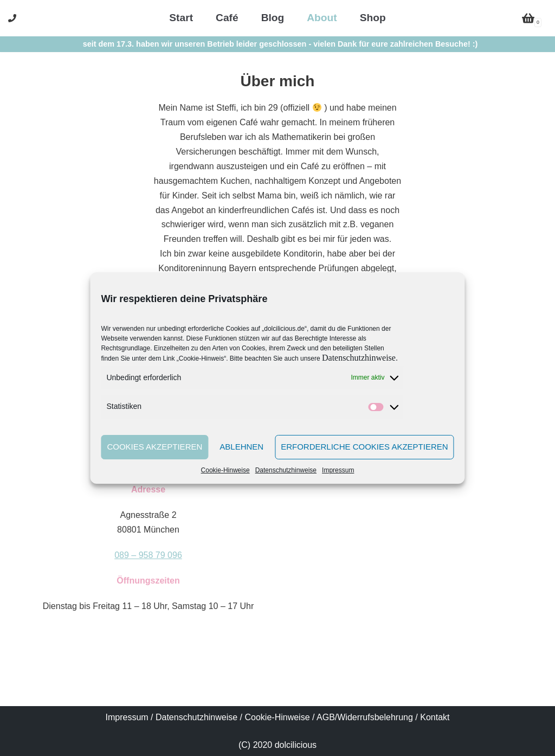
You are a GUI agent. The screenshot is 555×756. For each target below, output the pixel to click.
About (322, 18)
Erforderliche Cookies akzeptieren (364, 447)
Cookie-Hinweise (225, 470)
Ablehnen (241, 447)
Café (227, 18)
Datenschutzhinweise (359, 358)
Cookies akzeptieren (154, 447)
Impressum (338, 470)
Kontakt (435, 717)
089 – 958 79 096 (148, 555)
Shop (373, 18)
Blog (273, 18)
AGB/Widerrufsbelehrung (365, 717)
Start (181, 18)
